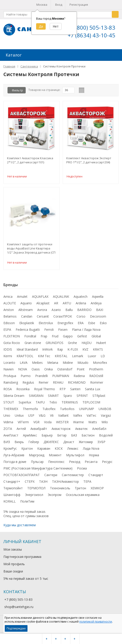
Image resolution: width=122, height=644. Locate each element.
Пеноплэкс (56, 463)
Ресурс (107, 463)
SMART (53, 397)
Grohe (72, 345)
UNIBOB (105, 411)
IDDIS (8, 351)
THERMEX (11, 411)
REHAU (58, 384)
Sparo (68, 397)
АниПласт (11, 437)
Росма (82, 470)
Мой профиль (14, 566)
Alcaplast (43, 305)
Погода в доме (15, 463)
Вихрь (19, 444)
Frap (44, 338)
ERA (81, 325)
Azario (56, 312)
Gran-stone (33, 345)
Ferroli (49, 331)
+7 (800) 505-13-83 (91, 27)
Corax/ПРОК (63, 318)
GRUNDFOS (55, 345)
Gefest (82, 338)
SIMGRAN (36, 397)
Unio (7, 417)
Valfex (78, 417)
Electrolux (46, 325)
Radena (79, 378)
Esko (103, 325)
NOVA (23, 371)
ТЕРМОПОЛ (36, 490)
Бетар (62, 437)
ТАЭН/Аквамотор (65, 483)
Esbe (92, 325)
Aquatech (81, 298)
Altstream (26, 312)
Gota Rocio (12, 345)
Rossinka (23, 391)
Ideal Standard (27, 351)
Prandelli (41, 378)
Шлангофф (12, 496)
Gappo (68, 338)
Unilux (19, 417)
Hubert (101, 345)
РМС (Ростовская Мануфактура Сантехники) (38, 470)
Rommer (97, 384)
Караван (44, 450)
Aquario (26, 305)
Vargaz (106, 417)
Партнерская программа (22, 558)
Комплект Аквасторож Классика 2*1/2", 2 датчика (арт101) (30, 162)
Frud (55, 338)
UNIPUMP (87, 411)
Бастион (88, 437)
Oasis (36, 371)
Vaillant (63, 417)
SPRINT (82, 397)
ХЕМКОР (97, 490)
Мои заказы (13, 551)
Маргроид (37, 457)
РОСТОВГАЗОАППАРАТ (22, 477)
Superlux (25, 404)
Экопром (55, 496)
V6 (52, 417)
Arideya (96, 305)
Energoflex (65, 325)
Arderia (81, 305)
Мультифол (75, 457)
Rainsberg (11, 384)
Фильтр (17, 92)
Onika (49, 371)
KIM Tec (44, 358)
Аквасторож (61, 430)
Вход (59, 5)
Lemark (78, 358)
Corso (81, 318)
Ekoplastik (27, 325)
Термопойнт (13, 490)
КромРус (10, 450)
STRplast (99, 397)
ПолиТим (27, 503)
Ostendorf (65, 371)
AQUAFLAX (40, 298)
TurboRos (67, 411)
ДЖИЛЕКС (51, 444)
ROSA (8, 391)
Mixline (68, 364)
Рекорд (75, 463)
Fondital (30, 338)
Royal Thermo (45, 391)
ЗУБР (101, 444)
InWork (47, 351)
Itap (60, 351)
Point (81, 371)
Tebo (53, 404)
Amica (8, 298)
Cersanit (43, 318)
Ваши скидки (13, 573)
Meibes (37, 364)
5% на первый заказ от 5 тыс (26, 580)
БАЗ (74, 437)
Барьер (47, 437)
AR (56, 305)
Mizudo (83, 364)
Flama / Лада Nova (86, 331)
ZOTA (8, 430)
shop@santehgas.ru (19, 609)
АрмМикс (30, 437)
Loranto (9, 364)
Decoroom (98, 318)
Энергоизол (34, 496)
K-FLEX (73, 351)
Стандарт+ (12, 483)
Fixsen (63, 331)
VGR (36, 424)
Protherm (96, 371)
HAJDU (87, 345)
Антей (21, 430)
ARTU (67, 305)
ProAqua (10, 378)
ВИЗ (7, 444)
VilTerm (23, 424)
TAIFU (40, 404)
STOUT (9, 404)
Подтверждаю (16, 628)
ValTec (91, 417)
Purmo (26, 378)
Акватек (81, 430)
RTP (63, 391)
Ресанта (91, 463)
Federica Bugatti (28, 331)
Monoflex (100, 364)
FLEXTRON (12, 338)
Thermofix (30, 411)
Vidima (8, 424)
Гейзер (34, 444)
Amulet (22, 298)
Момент (55, 457)
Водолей (106, 437)
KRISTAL (61, 358)
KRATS (98, 351)
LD (103, 358)
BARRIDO (84, 312)
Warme (78, 424)
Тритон (80, 490)
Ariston (9, 312)
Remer (44, 384)
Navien (9, 371)
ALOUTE (10, 305)
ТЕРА (87, 483)
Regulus (28, 384)
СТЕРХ (30, 483)
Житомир (86, 444)
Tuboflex (49, 411)
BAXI (100, 312)
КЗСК (59, 450)
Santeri (75, 391)
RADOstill (96, 378)
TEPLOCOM (91, 404)
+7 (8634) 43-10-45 (91, 35)
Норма (94, 457)
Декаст (69, 444)
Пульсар (37, 463)
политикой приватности (96, 622)
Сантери (51, 477)
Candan (27, 318)
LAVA (24, 364)
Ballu (69, 312)
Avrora (42, 312)
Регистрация (79, 5)
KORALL (10, 503)
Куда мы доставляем (20, 527)
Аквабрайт (39, 430)
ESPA (7, 331)
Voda (48, 424)
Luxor (92, 358)
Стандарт (96, 477)
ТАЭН (43, 483)
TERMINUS (70, 404)
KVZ (85, 351)
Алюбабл (99, 430)
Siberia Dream (14, 397)
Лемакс (73, 450)
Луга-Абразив (14, 457)
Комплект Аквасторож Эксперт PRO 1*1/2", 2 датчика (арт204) (89, 162)
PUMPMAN (61, 378)
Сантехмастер (73, 477)
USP (31, 417)
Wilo (105, 424)
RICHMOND (77, 384)
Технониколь (60, 490)
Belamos (10, 318)
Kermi (8, 358)
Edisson (9, 325)
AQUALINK (61, 298)
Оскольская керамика (83, 496)
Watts (93, 424)
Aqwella (98, 298)
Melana (53, 364)
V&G (42, 417)
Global (96, 338)
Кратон (27, 450)
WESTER (62, 424)
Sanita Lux (93, 391)
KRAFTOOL (25, 358)
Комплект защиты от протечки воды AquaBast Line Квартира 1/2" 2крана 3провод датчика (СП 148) (31, 250)
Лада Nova (91, 450)
